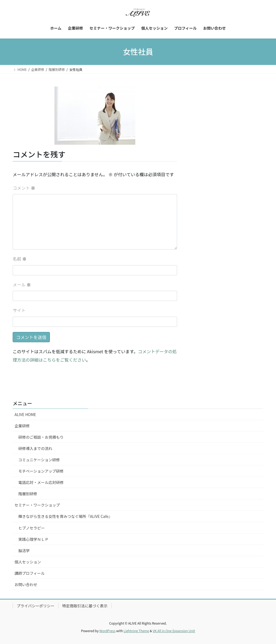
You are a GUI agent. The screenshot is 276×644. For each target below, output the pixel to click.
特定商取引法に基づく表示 (85, 606)
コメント (24, 188)
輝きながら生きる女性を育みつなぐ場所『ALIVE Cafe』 (65, 516)
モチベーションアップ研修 (41, 471)
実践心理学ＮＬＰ (33, 539)
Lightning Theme (136, 631)
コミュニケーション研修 (39, 460)
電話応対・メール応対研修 (41, 482)
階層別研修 (28, 494)
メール (22, 285)
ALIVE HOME (25, 414)
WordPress (108, 631)
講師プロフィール (30, 573)
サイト (19, 310)
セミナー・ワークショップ (37, 505)
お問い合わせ (26, 584)
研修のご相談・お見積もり (41, 437)
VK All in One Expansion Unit (174, 631)
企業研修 (22, 426)
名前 (20, 259)
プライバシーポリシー (36, 606)
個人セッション (28, 562)
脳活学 (24, 550)
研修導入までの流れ (35, 448)
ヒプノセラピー (32, 528)
